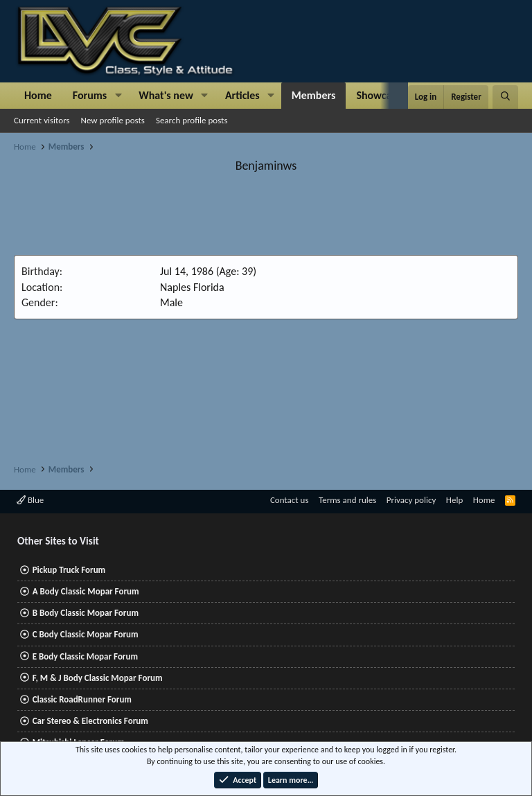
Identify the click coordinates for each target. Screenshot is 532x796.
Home (38, 95)
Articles (242, 95)
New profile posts (113, 120)
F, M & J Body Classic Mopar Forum (98, 678)
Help (454, 500)
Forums (90, 95)
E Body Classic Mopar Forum (85, 656)
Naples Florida (192, 287)
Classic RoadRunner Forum (82, 699)
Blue (30, 500)
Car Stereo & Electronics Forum (90, 721)
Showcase (379, 95)
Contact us (290, 500)
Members (314, 95)
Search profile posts (192, 120)
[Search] (505, 97)
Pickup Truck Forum (69, 570)
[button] (118, 96)
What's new (166, 95)
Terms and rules (347, 500)
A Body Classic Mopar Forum (86, 591)
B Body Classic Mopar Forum (86, 613)
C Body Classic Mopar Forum (86, 634)
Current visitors (42, 120)
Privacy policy (411, 500)
